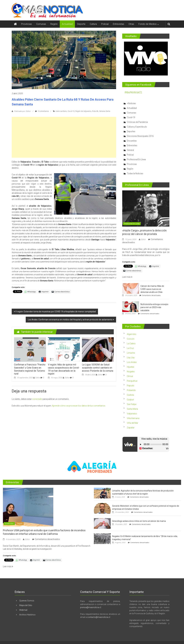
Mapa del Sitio (26, 605)
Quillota (130, 395)
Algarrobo (132, 334)
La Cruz (130, 348)
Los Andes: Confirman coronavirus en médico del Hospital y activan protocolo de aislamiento (70, 320)
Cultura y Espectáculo (137, 127)
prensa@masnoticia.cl (91, 607)
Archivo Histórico (27, 615)
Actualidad (67, 24)
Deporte (81, 24)
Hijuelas (131, 367)
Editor (38, 378)
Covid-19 (71, 111)
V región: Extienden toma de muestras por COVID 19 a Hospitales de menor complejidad (56, 312)
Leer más (127, 277)
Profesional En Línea (136, 159)
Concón (131, 339)
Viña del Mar (133, 423)
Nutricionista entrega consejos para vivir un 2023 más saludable (154, 307)
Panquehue (132, 381)
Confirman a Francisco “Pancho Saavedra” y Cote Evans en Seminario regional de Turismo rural (30, 369)
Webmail (23, 610)
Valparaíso (132, 414)
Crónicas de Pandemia (137, 122)
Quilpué (130, 400)
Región (54, 24)
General (130, 150)
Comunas (41, 24)
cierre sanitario (61, 111)
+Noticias (131, 103)
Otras (131, 24)
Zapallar (131, 428)
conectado (37, 399)
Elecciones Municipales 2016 (140, 136)
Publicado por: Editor (22, 111)
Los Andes (132, 362)
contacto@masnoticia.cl (99, 617)
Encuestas (132, 141)
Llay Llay (131, 358)
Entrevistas (119, 24)
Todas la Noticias (135, 173)
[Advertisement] (64, 137)
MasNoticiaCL (133, 92)
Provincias (27, 24)
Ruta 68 (95, 111)
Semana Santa (105, 111)
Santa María (132, 409)
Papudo (131, 386)
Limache (131, 353)
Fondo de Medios (147, 24)
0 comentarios (42, 111)
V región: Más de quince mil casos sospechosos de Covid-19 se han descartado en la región (64, 369)
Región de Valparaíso (83, 111)
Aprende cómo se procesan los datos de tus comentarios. (79, 406)
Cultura (93, 24)
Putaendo (131, 390)
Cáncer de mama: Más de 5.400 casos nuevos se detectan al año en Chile (152, 289)
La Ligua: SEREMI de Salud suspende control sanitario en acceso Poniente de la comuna (98, 368)
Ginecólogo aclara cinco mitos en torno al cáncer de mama (139, 521)
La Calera (131, 344)
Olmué (130, 376)
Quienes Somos (27, 601)
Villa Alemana (133, 418)
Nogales (131, 372)
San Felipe (132, 404)
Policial (105, 24)
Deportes (131, 131)
